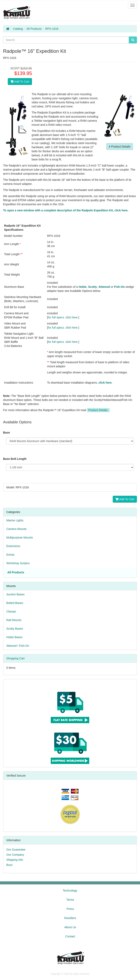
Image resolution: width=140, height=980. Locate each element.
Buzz (9, 865)
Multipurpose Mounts (20, 537)
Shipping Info (15, 860)
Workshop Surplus (18, 563)
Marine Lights (15, 520)
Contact (70, 936)
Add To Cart (20, 82)
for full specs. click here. (63, 317)
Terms (70, 900)
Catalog (18, 29)
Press (70, 909)
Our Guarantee (16, 850)
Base (6, 433)
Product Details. (98, 410)
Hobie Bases (14, 637)
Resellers (70, 918)
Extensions (13, 546)
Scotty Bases (15, 629)
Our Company (15, 855)
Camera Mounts (17, 529)
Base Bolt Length (15, 459)
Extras (10, 555)
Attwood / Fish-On (18, 646)
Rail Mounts (14, 620)
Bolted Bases (15, 603)
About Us (70, 927)
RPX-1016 (52, 29)
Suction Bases (15, 594)
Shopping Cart (15, 658)
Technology (70, 891)
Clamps (11, 611)
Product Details (120, 147)
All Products (34, 29)
